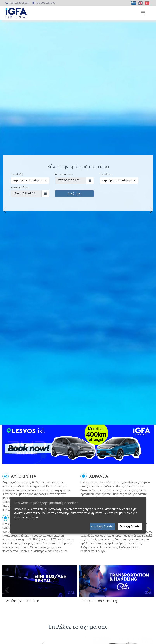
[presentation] (7, 590)
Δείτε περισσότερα (26, 517)
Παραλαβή (17, 174)
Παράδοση (106, 174)
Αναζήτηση (75, 193)
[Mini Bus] (40, 601)
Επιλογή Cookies (130, 526)
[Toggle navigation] (142, 13)
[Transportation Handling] (116, 601)
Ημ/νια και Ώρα (64, 174)
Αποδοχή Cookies (102, 526)
